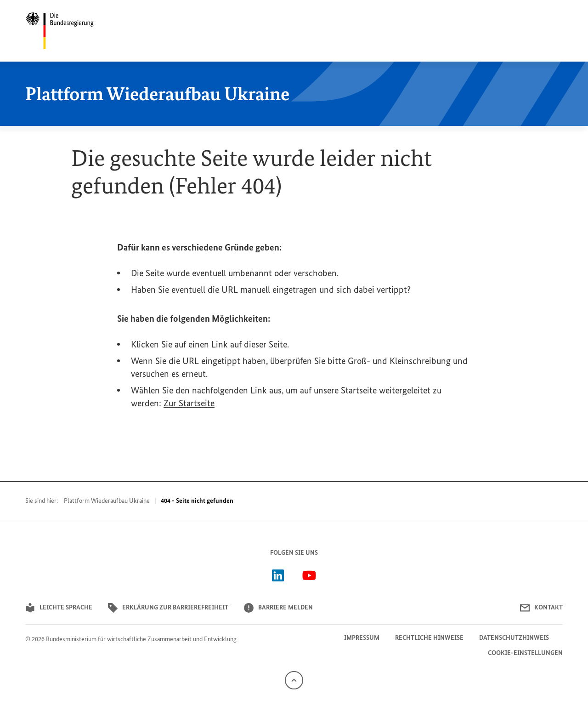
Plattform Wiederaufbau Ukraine (107, 501)
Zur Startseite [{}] (189, 403)
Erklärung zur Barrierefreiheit (168, 608)
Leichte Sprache (59, 608)
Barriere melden (278, 608)
